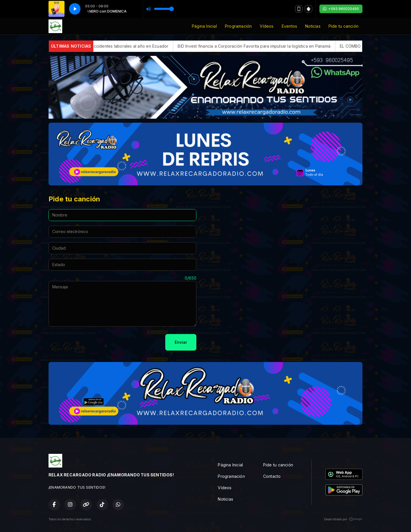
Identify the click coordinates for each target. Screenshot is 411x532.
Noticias (313, 26)
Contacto (272, 476)
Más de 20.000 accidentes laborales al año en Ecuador (126, 46)
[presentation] (92, 342)
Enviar (181, 342)
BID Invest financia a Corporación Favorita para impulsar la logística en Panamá (266, 46)
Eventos (289, 26)
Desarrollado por (343, 519)
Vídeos (267, 26)
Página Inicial (204, 26)
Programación (238, 26)
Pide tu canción (343, 26)
